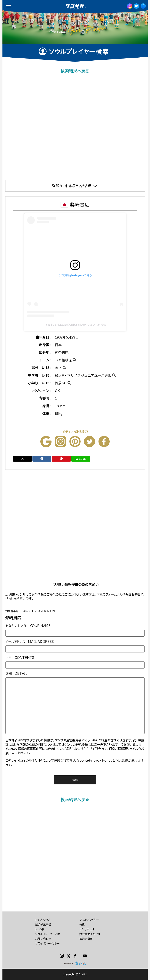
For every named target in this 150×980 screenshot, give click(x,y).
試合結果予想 (43, 925)
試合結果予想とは (90, 934)
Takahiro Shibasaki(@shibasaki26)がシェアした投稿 (75, 325)
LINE (81, 459)
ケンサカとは (87, 929)
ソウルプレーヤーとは (48, 934)
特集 (82, 925)
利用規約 (122, 760)
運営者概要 (86, 939)
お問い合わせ (43, 939)
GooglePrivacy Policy (95, 760)
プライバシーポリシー (47, 944)
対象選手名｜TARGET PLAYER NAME (31, 611)
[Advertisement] (75, 127)
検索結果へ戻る (75, 71)
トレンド (40, 929)
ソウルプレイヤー (89, 920)
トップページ (42, 920)
